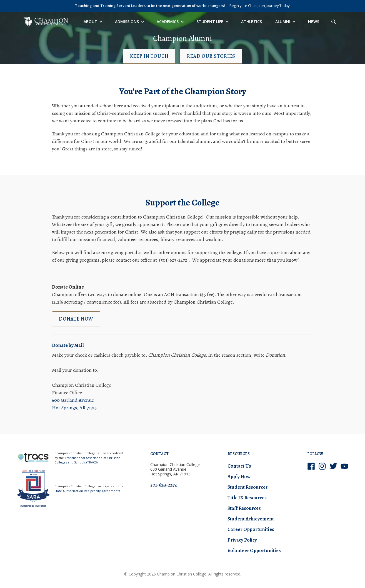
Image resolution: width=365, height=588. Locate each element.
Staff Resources (244, 508)
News (314, 22)
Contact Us (239, 466)
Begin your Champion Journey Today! (260, 6)
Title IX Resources (247, 498)
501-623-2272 (164, 485)
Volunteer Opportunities (254, 550)
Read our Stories (211, 56)
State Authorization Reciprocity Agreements (87, 491)
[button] (93, 22)
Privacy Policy (242, 540)
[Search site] (334, 22)
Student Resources (248, 487)
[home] (46, 22)
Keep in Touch (149, 56)
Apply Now (239, 477)
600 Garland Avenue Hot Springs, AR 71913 (74, 404)
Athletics (252, 22)
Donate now (76, 319)
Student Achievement (251, 519)
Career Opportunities (251, 529)
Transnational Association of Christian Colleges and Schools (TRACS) (87, 460)
